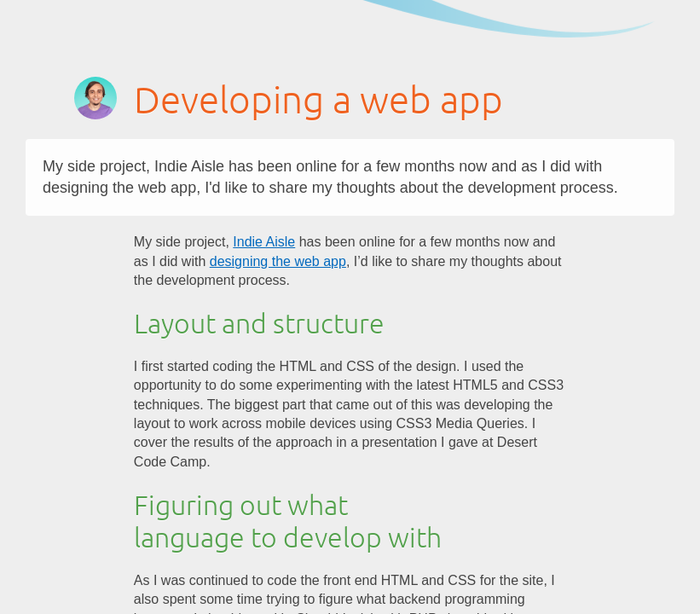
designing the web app (278, 261)
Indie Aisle (264, 242)
